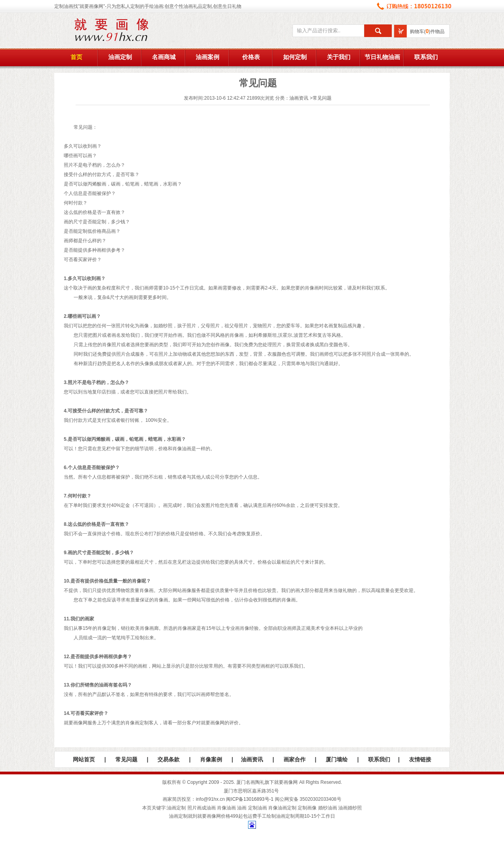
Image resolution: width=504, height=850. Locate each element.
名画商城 (164, 57)
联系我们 (426, 57)
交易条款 (169, 759)
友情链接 (420, 759)
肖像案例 (211, 759)
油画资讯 (299, 98)
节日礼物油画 (382, 57)
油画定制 (120, 57)
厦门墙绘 (337, 759)
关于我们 (339, 57)
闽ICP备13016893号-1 (250, 799)
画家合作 (295, 759)
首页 (76, 57)
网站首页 (84, 759)
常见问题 (322, 98)
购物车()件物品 (427, 32)
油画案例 (208, 57)
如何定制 (295, 57)
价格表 (251, 57)
